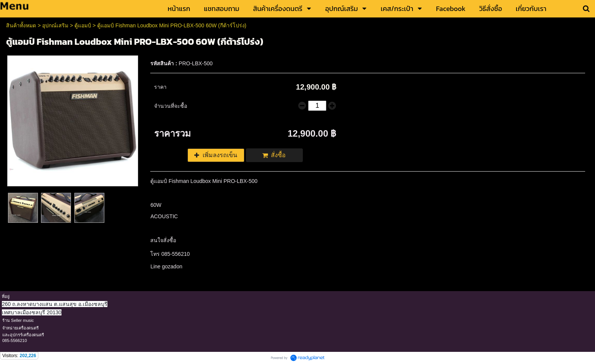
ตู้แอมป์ (83, 25)
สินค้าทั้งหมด (21, 25)
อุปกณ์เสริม (55, 25)
